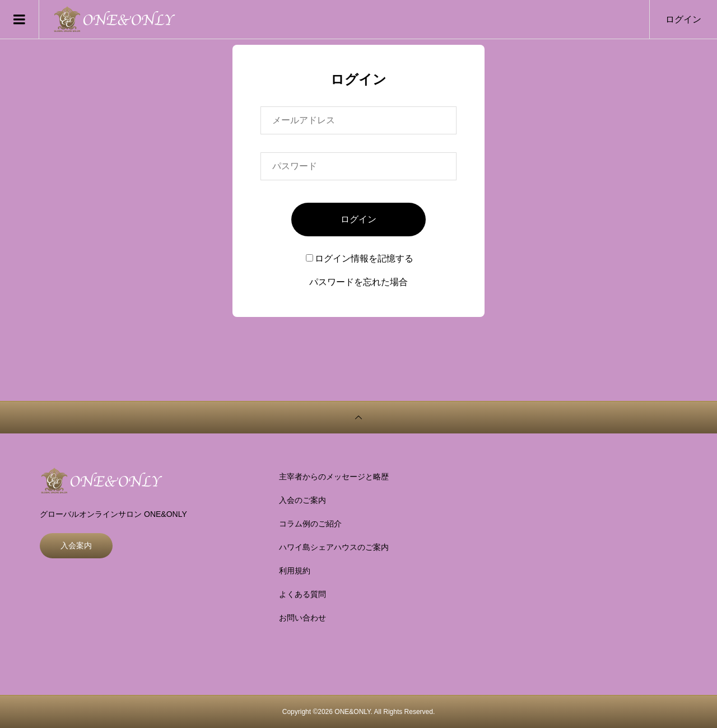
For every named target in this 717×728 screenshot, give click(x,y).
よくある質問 (302, 594)
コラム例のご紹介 (310, 524)
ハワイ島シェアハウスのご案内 (334, 547)
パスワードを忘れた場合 (358, 282)
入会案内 (76, 545)
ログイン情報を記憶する (360, 258)
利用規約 (295, 571)
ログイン (683, 19)
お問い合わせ (302, 618)
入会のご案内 (302, 500)
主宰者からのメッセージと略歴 (334, 477)
